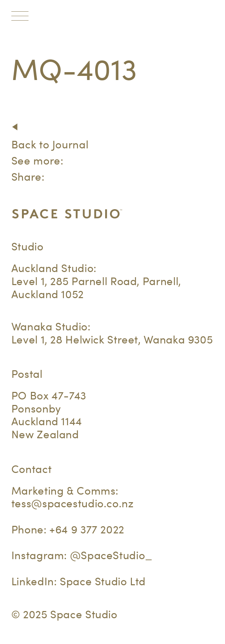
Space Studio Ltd (103, 581)
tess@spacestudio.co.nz (73, 503)
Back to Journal (50, 144)
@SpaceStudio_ (111, 555)
